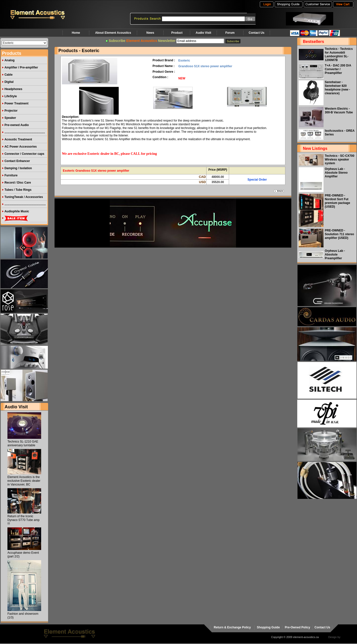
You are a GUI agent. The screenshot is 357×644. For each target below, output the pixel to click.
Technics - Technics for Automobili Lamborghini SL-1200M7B (339, 54)
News (150, 33)
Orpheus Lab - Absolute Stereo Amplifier (336, 173)
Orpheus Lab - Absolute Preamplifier (335, 255)
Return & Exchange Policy (232, 627)
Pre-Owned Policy (297, 627)
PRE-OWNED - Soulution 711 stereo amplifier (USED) (339, 234)
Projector (11, 111)
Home (76, 33)
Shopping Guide (268, 627)
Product (177, 33)
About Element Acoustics (113, 33)
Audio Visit (203, 33)
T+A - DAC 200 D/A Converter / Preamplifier (338, 69)
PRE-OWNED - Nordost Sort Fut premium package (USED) (337, 201)
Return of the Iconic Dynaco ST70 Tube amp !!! (23, 520)
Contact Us (256, 33)
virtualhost (347, 637)
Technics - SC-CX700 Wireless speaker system (340, 160)
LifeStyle (11, 96)
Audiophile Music (17, 211)
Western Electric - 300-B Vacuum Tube (339, 111)
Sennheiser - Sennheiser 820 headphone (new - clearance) (337, 88)
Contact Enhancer (17, 161)
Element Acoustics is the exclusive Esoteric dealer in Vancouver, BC (24, 481)
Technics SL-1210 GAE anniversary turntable (23, 443)
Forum (230, 33)
